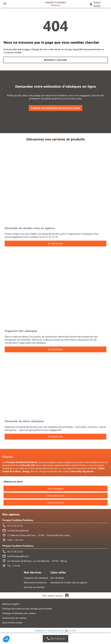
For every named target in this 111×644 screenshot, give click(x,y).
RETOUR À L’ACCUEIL (55, 60)
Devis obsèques (56, 488)
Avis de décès (57, 578)
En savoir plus (56, 243)
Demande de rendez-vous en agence (69, 582)
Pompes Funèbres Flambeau (18, 520)
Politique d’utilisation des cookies (19, 613)
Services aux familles (34, 587)
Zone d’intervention (12, 622)
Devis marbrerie (56, 502)
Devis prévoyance (56, 495)
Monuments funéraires (35, 582)
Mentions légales (11, 604)
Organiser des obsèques (36, 578)
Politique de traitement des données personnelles (27, 608)
